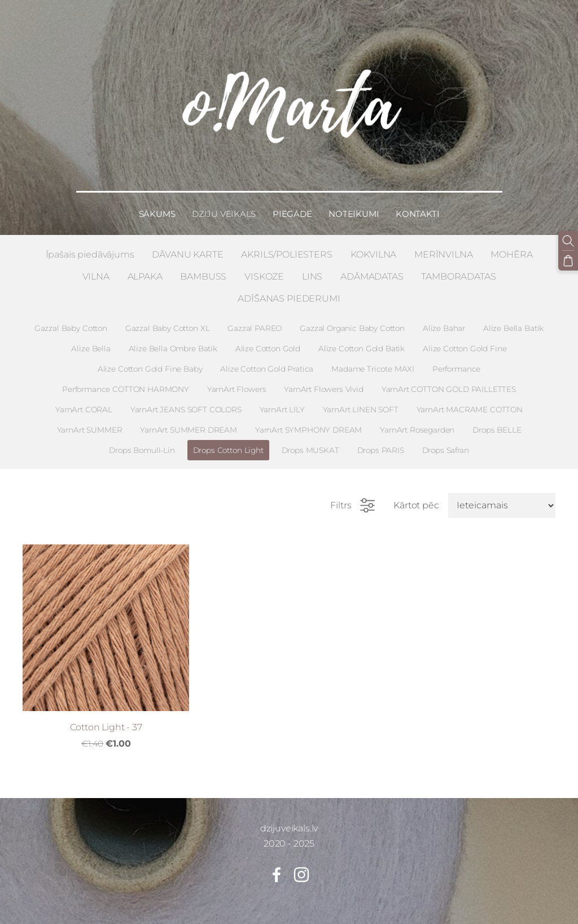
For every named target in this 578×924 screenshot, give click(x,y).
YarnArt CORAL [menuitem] (84, 403)
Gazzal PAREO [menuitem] (255, 321)
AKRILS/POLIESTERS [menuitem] (286, 248)
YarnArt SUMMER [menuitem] (90, 423)
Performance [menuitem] (456, 362)
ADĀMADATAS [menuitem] (372, 270)
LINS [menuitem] (312, 270)
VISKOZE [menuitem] (264, 270)
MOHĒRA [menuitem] (511, 248)
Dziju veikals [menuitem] (224, 207)
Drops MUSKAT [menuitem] (310, 443)
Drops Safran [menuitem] (446, 443)
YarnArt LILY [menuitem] (282, 403)
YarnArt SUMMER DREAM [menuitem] (189, 423)
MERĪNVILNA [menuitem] (443, 248)
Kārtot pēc (416, 499)
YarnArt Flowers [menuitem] (237, 382)
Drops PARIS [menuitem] (381, 443)
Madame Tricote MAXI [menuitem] (373, 362)
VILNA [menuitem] (96, 270)
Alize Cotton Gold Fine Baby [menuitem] (150, 362)
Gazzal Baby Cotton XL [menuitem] (168, 321)
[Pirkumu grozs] (568, 260)
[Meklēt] (568, 241)
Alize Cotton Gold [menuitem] (268, 342)
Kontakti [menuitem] (417, 207)
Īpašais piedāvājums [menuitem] (90, 248)
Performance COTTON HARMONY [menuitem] (126, 382)
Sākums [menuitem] (157, 207)
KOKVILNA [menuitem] (374, 248)
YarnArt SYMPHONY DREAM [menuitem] (308, 423)
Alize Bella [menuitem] (91, 342)
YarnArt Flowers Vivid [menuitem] (324, 382)
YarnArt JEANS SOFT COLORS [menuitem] (186, 403)
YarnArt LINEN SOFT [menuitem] (361, 403)
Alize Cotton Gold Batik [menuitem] (362, 342)
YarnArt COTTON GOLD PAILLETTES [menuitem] (449, 382)
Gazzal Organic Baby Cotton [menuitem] (352, 321)
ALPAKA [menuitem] (145, 270)
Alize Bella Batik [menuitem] (513, 321)
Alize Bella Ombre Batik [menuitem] (173, 342)
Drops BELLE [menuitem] (497, 423)
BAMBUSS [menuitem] (203, 270)
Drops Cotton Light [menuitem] (228, 443)
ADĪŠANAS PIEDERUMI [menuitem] (289, 292)
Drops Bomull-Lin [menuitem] (142, 443)
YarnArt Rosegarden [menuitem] (417, 423)
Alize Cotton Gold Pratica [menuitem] (267, 362)
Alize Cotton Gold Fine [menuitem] (465, 342)
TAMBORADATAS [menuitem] (458, 270)
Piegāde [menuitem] (292, 207)
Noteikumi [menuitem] (354, 207)
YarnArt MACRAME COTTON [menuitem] (470, 403)
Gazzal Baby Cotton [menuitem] (71, 321)
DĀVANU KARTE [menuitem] (187, 248)
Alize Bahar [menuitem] (444, 321)
